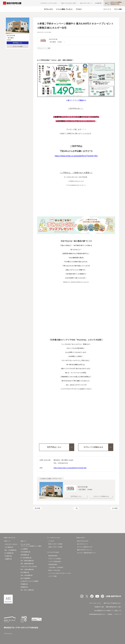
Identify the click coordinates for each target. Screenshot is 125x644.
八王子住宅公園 (9, 547)
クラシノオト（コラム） (95, 603)
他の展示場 (98, 3)
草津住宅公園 (24, 584)
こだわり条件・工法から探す (56, 567)
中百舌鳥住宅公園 (25, 552)
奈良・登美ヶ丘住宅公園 (27, 590)
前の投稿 (38, 508)
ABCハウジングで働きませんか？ (112, 603)
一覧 (76, 508)
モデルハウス (48, 9)
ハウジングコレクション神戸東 (29, 566)
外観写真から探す (53, 564)
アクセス (79, 9)
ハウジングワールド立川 (11, 544)
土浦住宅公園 (8, 559)
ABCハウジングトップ (86, 3)
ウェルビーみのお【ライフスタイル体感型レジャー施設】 (31, 545)
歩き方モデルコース (82, 544)
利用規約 (110, 614)
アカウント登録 (118, 9)
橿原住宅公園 (24, 587)
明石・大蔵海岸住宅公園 (27, 569)
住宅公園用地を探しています (114, 607)
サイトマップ (118, 614)
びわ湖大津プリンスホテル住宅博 (29, 581)
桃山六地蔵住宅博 (25, 578)
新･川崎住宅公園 (9, 553)
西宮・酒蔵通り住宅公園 (27, 563)
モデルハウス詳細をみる (101, 496)
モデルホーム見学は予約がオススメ (87, 553)
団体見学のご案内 (99, 607)
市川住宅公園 (8, 556)
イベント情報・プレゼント (64, 9)
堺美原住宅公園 (25, 555)
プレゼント (51, 541)
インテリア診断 (52, 576)
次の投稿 (115, 508)
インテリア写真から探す (55, 561)
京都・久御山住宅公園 (27, 575)
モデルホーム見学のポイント (85, 547)
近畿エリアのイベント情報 (55, 547)
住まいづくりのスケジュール (84, 550)
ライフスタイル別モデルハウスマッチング (59, 573)
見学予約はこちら (18, 43)
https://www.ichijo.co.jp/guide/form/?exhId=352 (70, 468)
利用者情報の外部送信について (97, 614)
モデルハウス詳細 (18, 46)
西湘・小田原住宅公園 (10, 550)
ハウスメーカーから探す (55, 559)
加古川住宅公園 (25, 572)
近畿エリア (23, 541)
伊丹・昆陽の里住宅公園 (27, 561)
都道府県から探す (53, 556)
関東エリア (7, 541)
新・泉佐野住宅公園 (26, 558)
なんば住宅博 (24, 549)
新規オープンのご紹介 (54, 570)
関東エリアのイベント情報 (55, 544)
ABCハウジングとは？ (83, 541)
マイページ (106, 9)
